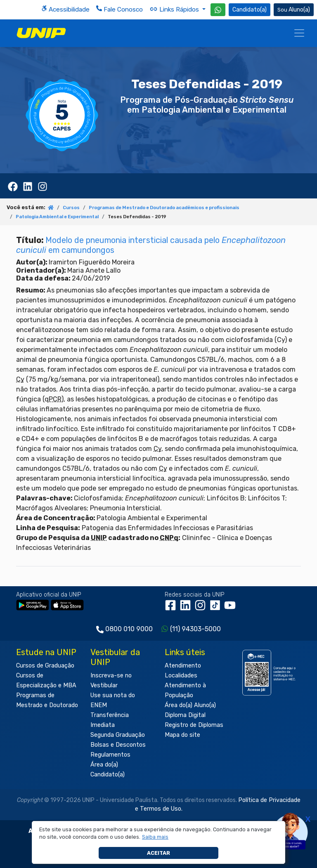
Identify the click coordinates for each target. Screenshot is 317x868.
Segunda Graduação (118, 735)
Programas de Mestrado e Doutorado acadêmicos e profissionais (164, 208)
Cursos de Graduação (45, 666)
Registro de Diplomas (194, 725)
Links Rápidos (175, 9)
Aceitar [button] (158, 853)
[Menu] (299, 33)
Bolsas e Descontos (118, 745)
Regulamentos (110, 755)
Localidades (181, 676)
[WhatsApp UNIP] (218, 10)
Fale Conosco (119, 9)
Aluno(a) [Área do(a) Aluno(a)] (294, 10)
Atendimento (183, 666)
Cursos (71, 208)
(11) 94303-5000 (195, 629)
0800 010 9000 (129, 629)
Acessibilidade (65, 9)
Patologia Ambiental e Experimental (57, 217)
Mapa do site (182, 735)
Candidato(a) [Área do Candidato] (250, 10)
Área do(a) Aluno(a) (190, 705)
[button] (155, 837)
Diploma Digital (185, 715)
